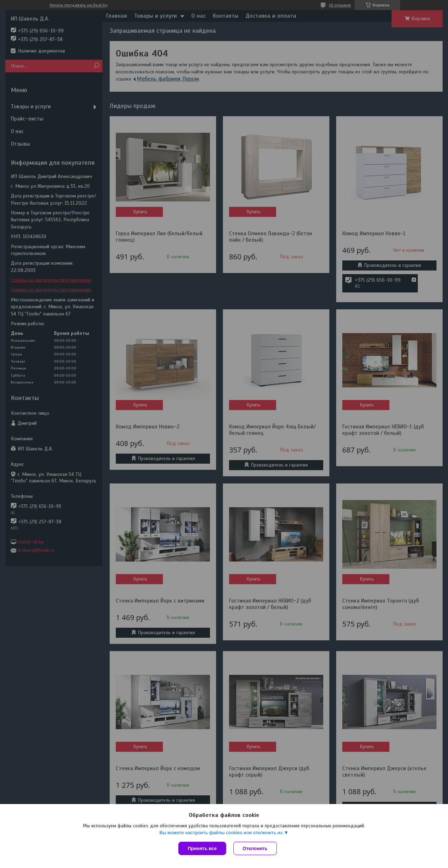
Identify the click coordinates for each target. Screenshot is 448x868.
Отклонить (255, 848)
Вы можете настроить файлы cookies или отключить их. (221, 833)
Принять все (202, 848)
